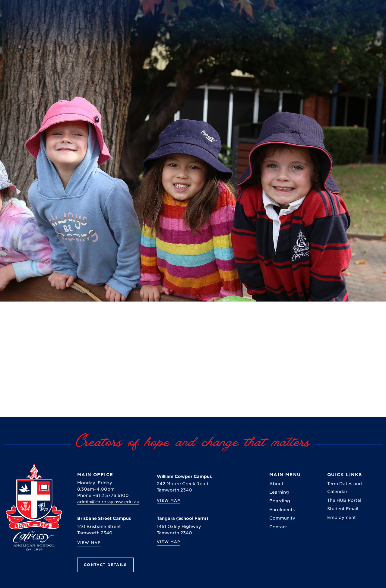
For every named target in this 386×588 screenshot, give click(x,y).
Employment (342, 517)
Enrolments (282, 510)
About (276, 484)
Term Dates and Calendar (345, 488)
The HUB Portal (344, 500)
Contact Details (105, 565)
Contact (278, 527)
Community (282, 518)
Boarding (280, 501)
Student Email (343, 509)
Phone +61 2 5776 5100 (103, 495)
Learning (279, 492)
